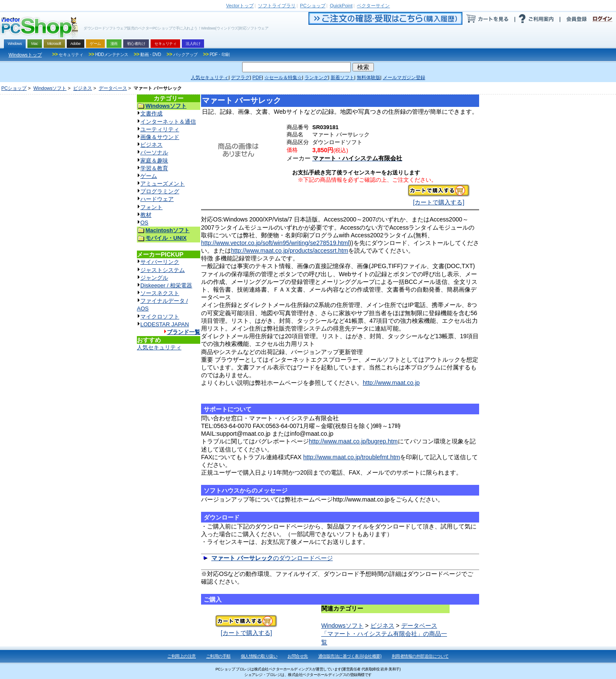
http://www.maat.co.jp (391, 383)
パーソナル (154, 152)
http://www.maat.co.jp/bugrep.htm (353, 441)
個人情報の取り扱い (259, 656)
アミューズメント (163, 184)
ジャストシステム (163, 270)
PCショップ (14, 88)
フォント (151, 207)
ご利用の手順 (218, 656)
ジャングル (154, 278)
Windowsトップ (25, 55)
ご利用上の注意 (182, 656)
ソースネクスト (160, 293)
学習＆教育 (154, 168)
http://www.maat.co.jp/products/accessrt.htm (290, 251)
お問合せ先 (298, 656)
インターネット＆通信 (168, 122)
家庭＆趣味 (154, 161)
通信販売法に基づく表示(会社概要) (350, 656)
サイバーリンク (160, 262)
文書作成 (151, 114)
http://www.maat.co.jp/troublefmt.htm (352, 457)
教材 (146, 215)
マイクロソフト (160, 317)
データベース (113, 88)
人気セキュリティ (159, 347)
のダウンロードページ (272, 558)
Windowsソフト (50, 88)
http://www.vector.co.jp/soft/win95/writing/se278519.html (275, 243)
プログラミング (160, 191)
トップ (240, 6)
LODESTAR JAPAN (165, 324)
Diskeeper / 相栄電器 (166, 285)
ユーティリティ (160, 129)
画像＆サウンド (160, 137)
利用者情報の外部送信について (420, 656)
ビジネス (83, 88)
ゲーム (149, 176)
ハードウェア (157, 199)
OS (144, 223)
